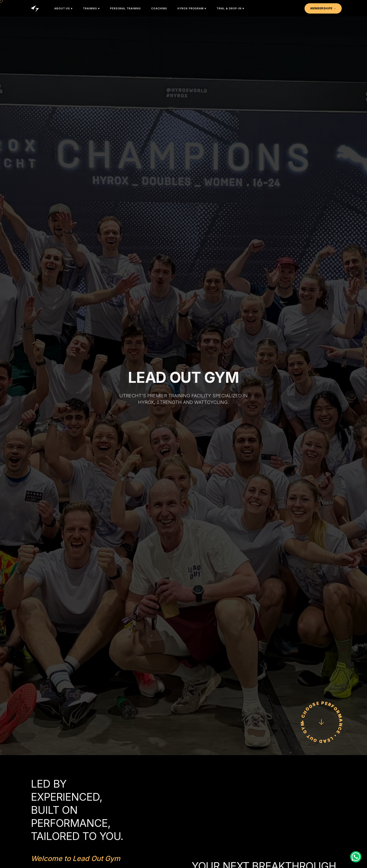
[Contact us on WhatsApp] (356, 857)
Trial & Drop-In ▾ (230, 8)
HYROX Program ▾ (192, 8)
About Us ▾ (63, 8)
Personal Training (125, 8)
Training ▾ (91, 8)
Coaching (159, 8)
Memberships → (323, 8)
